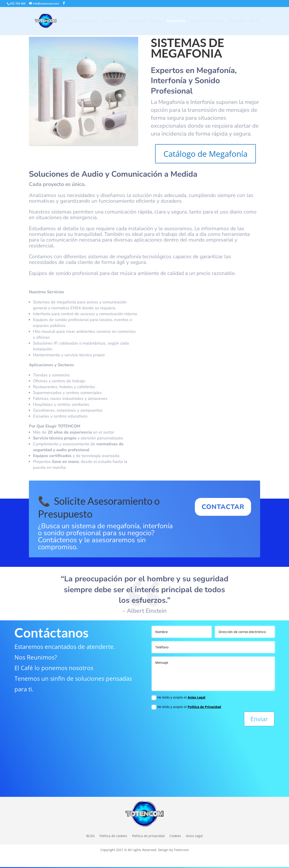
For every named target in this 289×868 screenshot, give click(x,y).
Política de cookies (113, 836)
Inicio (60, 21)
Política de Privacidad (204, 707)
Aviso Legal (196, 697)
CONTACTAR (223, 507)
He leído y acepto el (178, 697)
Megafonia (176, 21)
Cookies (175, 836)
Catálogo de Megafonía (205, 154)
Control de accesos (207, 21)
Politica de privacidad (148, 836)
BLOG (255, 21)
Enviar (259, 719)
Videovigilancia (84, 21)
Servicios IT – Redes (144, 21)
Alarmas (110, 21)
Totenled (237, 21)
